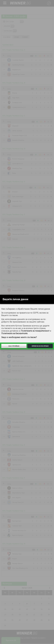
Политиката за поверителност (35, 331)
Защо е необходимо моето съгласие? (19, 337)
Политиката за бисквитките (14, 333)
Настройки (14, 346)
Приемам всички (40, 346)
